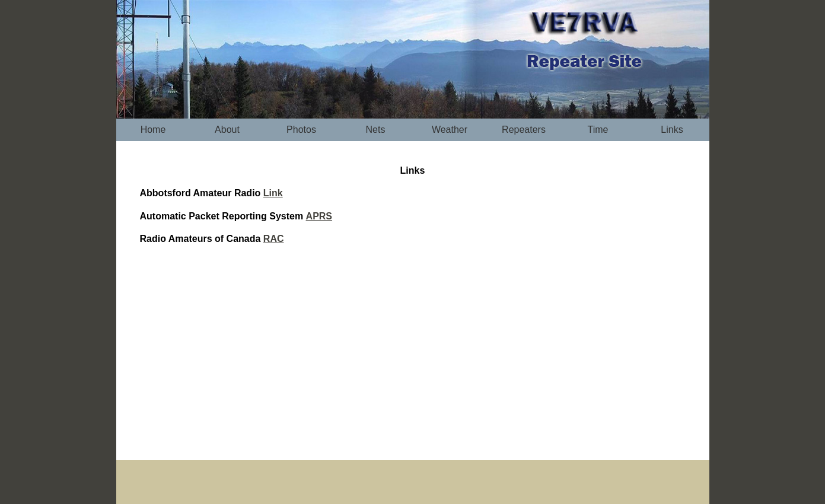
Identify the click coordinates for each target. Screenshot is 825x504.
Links (672, 130)
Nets (376, 130)
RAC (274, 239)
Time (598, 130)
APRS (319, 216)
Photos (301, 130)
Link (273, 193)
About (227, 130)
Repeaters (524, 130)
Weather (450, 130)
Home (153, 130)
